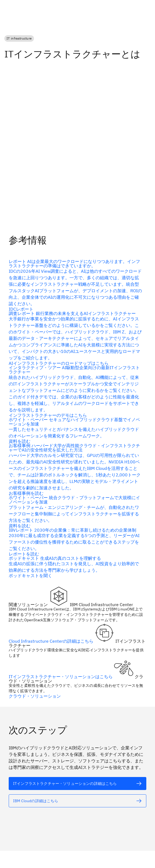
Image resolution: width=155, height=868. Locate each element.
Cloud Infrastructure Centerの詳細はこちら (52, 641)
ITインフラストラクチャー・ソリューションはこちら (61, 676)
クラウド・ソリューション (35, 696)
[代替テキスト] (75, 430)
